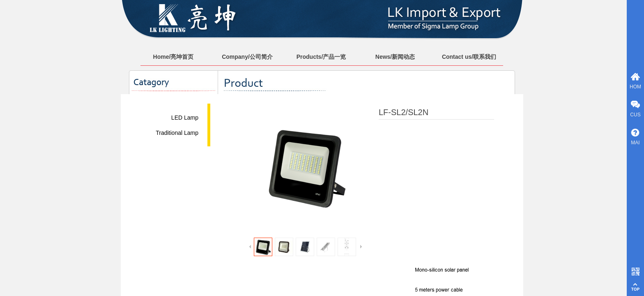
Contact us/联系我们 (469, 57)
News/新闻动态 (395, 57)
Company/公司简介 (247, 57)
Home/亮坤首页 (174, 57)
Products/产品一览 (321, 57)
